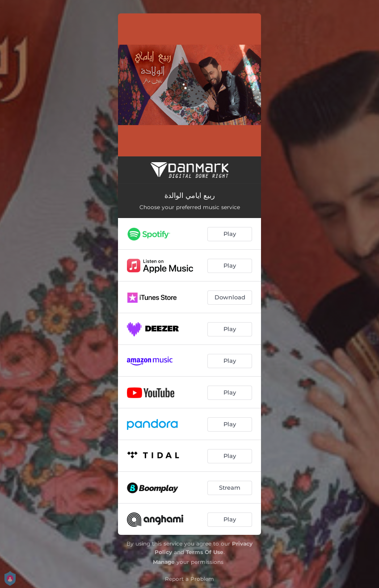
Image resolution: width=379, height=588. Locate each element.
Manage (164, 562)
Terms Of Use (205, 552)
